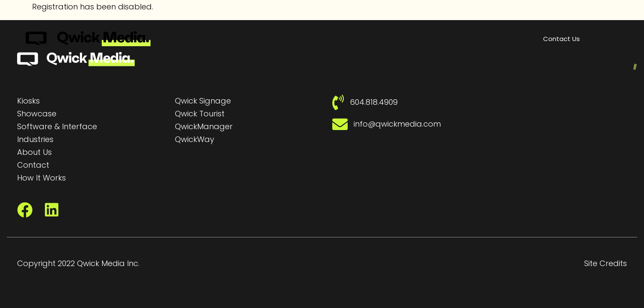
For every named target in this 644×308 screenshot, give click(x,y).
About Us (34, 152)
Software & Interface (57, 126)
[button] (501, 38)
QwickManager (204, 126)
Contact (33, 165)
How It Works (41, 178)
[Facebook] (25, 210)
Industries (35, 139)
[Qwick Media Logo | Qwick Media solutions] (88, 39)
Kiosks (28, 101)
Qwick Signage (203, 101)
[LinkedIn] (52, 210)
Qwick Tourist (200, 114)
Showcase (37, 114)
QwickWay (195, 139)
